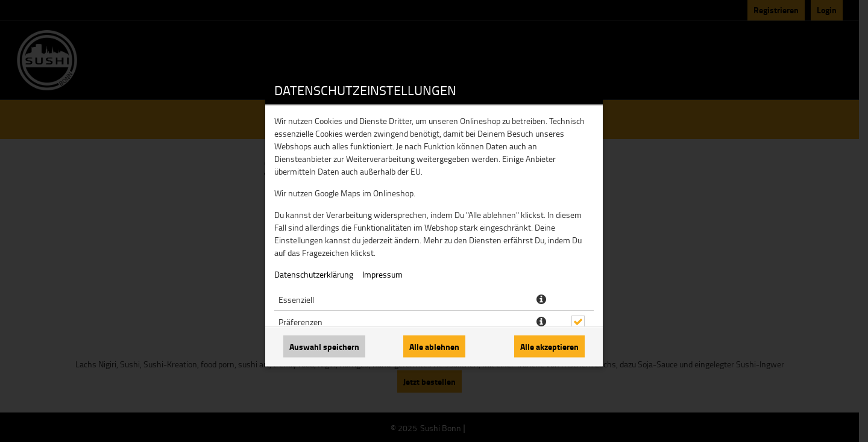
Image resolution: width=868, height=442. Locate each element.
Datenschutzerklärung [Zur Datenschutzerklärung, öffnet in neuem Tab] (314, 274)
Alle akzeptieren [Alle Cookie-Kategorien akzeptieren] (549, 347)
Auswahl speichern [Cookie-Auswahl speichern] (324, 347)
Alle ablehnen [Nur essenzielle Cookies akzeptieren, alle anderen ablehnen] (434, 347)
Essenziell (296, 300)
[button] (541, 300)
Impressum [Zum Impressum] (382, 274)
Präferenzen (300, 322)
